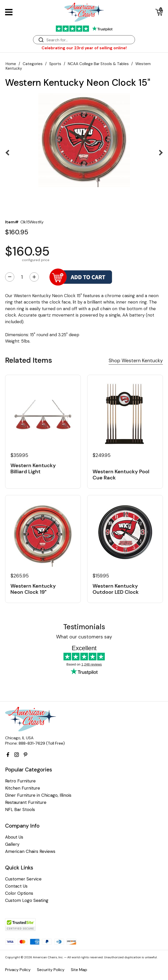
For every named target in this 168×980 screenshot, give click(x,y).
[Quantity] (22, 277)
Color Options (19, 893)
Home (11, 64)
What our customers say (84, 637)
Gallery (12, 844)
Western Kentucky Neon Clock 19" (33, 589)
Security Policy (51, 970)
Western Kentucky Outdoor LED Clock (116, 589)
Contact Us (16, 886)
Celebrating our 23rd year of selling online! (84, 48)
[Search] (89, 40)
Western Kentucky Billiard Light (33, 468)
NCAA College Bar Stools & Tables (98, 64)
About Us (14, 837)
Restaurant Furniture (26, 802)
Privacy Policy (18, 970)
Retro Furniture (20, 781)
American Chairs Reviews (30, 851)
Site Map (79, 970)
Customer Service (23, 879)
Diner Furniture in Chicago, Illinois (38, 795)
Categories (33, 64)
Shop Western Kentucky (136, 361)
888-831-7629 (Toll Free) (42, 743)
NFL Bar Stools (20, 810)
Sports (55, 64)
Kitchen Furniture (23, 788)
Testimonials (84, 627)
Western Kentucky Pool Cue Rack (121, 474)
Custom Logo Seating (27, 900)
